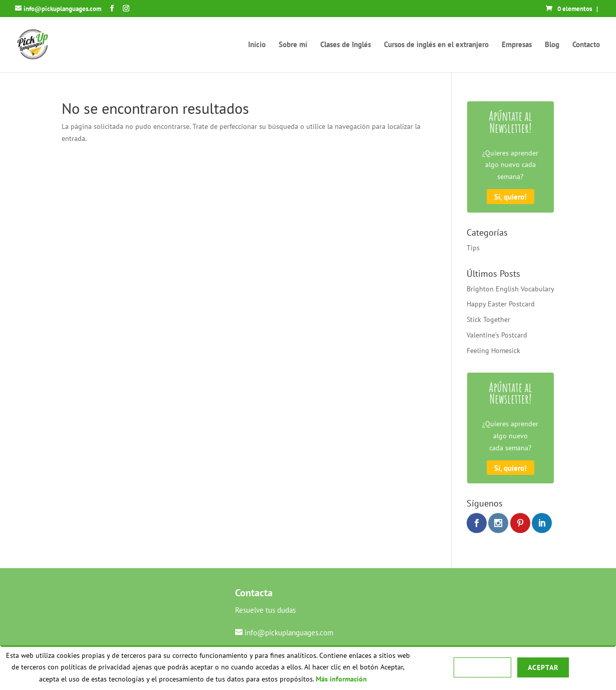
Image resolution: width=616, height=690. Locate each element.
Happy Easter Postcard (501, 304)
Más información (341, 679)
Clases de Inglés (346, 45)
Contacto (586, 45)
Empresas (517, 45)
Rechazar (482, 667)
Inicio (257, 45)
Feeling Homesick (493, 351)
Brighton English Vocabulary (510, 289)
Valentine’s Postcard (497, 335)
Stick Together (488, 319)
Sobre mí (293, 45)
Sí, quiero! (510, 197)
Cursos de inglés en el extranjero (436, 45)
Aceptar (543, 667)
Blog (552, 45)
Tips (473, 248)
